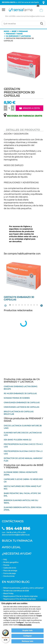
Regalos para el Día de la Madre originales (20, 596)
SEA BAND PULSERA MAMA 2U (18, 440)
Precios (6, 565)
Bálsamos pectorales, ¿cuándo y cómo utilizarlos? (23, 588)
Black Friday (8, 593)
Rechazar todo (28, 641)
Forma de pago (10, 573)
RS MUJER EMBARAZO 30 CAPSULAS (20, 393)
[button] (4, 10)
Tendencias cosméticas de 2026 (16, 591)
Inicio (6, 31)
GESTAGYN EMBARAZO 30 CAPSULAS (19, 298)
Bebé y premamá (20, 31)
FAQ (5, 559)
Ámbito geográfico (11, 562)
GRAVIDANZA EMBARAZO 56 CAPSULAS (22, 402)
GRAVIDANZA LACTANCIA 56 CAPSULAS (21, 407)
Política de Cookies (25, 625)
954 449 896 (10, 16)
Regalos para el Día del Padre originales (19, 599)
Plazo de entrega (10, 571)
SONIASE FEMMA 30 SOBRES (17, 398)
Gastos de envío (10, 568)
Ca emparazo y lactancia (18, 36)
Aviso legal (11, 547)
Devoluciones (9, 576)
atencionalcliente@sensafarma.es (31, 16)
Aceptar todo (28, 630)
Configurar (28, 636)
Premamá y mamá (14, 34)
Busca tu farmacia (17, 541)
